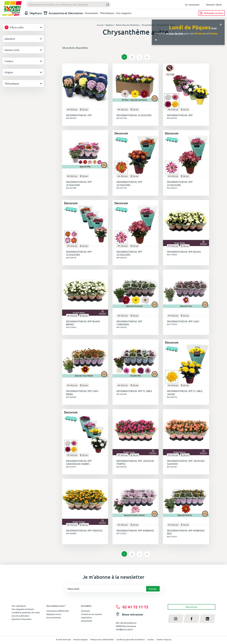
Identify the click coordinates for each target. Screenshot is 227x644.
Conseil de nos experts (92, 614)
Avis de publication (20, 616)
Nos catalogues (19, 606)
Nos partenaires (54, 617)
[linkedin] (207, 619)
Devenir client (214, 4)
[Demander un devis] (212, 13)
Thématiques (107, 13)
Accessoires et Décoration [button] (63, 13)
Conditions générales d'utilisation (131, 639)
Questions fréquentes (22, 619)
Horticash (85, 611)
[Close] (221, 24)
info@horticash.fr (124, 629)
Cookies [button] (151, 639)
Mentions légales (81, 639)
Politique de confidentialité (102, 639)
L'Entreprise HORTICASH (58, 611)
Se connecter (192, 4)
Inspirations (86, 617)
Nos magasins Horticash (23, 609)
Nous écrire (192, 607)
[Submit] (107, 4)
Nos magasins (124, 13)
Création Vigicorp (164, 639)
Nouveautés (91, 13)
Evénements (87, 621)
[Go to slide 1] (156, 40)
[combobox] (68, 4)
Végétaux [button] (33, 13)
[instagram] (176, 619)
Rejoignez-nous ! (54, 614)
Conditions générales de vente (26, 612)
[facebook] (192, 619)
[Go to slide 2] (158, 40)
